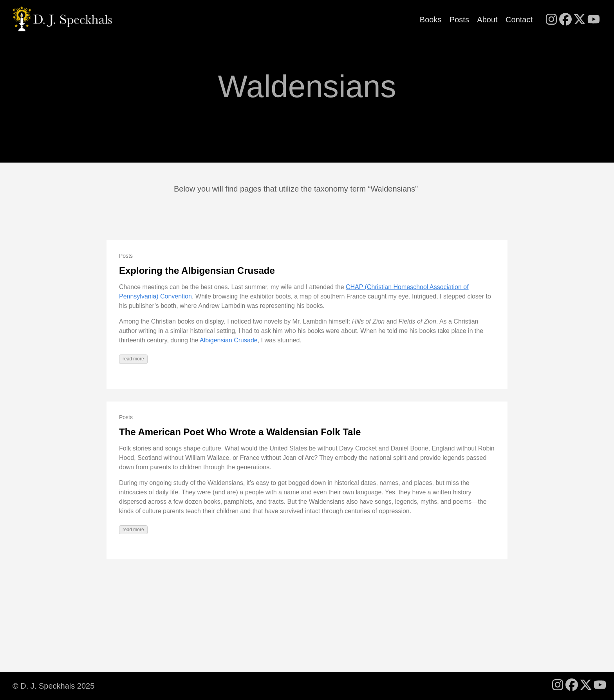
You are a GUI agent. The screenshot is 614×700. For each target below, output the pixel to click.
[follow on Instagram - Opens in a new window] (551, 20)
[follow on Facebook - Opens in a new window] (565, 20)
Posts (459, 20)
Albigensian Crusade (229, 340)
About (487, 20)
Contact (519, 20)
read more (133, 359)
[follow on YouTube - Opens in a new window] (594, 20)
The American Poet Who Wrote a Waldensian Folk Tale (240, 432)
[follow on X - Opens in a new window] (580, 20)
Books (431, 20)
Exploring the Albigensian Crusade (197, 270)
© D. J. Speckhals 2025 (53, 686)
